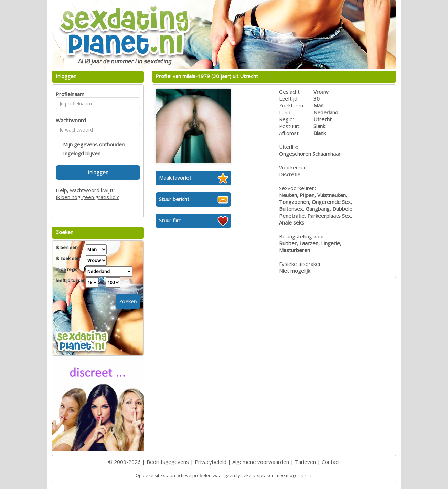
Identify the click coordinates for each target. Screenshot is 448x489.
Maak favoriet (175, 178)
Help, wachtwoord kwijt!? (86, 190)
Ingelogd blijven (80, 153)
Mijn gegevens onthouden (92, 144)
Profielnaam (69, 94)
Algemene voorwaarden (261, 462)
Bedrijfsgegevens (168, 462)
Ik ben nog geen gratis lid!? (87, 197)
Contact (331, 462)
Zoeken (128, 301)
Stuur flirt (170, 220)
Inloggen (98, 172)
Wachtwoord (69, 120)
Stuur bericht (174, 199)
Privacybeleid (211, 462)
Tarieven (305, 462)
